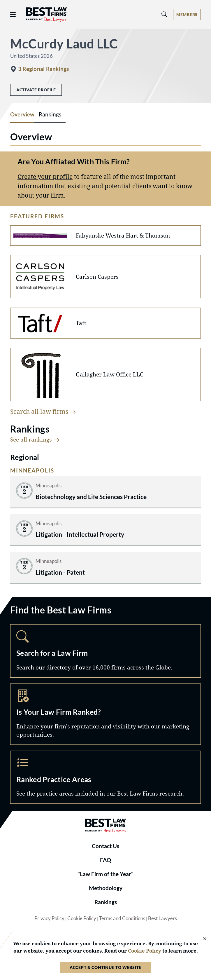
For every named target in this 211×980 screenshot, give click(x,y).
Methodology (106, 888)
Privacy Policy (49, 918)
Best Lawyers (162, 918)
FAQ (105, 860)
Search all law (43, 411)
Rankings (106, 902)
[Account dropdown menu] (187, 14)
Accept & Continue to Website (105, 967)
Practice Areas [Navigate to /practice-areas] (105, 777)
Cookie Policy (82, 918)
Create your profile (45, 176)
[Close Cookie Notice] (201, 939)
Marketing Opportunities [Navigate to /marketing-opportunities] (105, 714)
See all (35, 439)
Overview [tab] (22, 114)
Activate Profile (36, 90)
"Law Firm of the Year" (105, 874)
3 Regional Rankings (43, 69)
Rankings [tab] (50, 114)
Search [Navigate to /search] (105, 651)
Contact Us (105, 846)
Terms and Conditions (122, 918)
